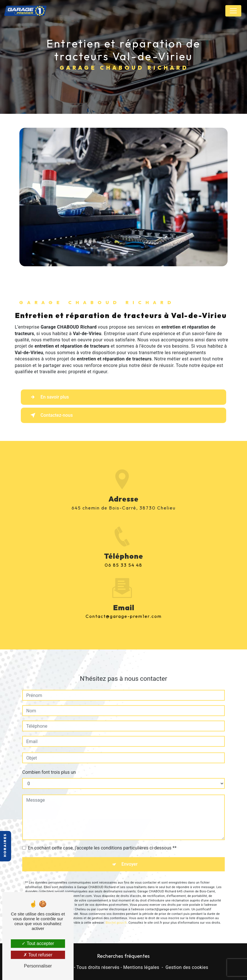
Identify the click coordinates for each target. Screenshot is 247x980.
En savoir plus (48, 397)
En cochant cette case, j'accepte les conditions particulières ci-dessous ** (102, 842)
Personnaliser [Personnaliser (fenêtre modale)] (38, 966)
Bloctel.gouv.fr (116, 917)
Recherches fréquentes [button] (123, 956)
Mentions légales (141, 967)
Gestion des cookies (187, 967)
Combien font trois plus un (49, 766)
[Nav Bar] (233, 11)
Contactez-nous (50, 415)
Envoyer (130, 858)
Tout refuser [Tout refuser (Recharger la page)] (38, 955)
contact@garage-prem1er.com (124, 610)
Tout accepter (38, 943)
